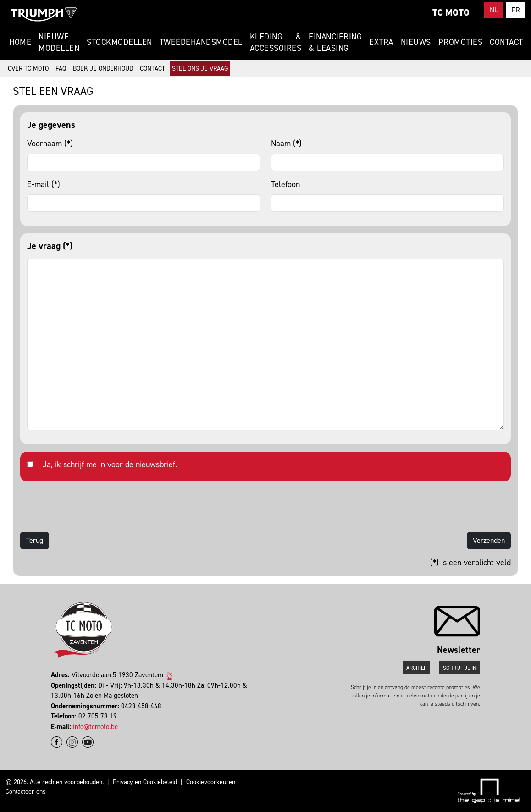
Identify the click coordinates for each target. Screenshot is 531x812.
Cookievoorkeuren (211, 782)
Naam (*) (286, 144)
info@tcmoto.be (95, 727)
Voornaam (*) (50, 144)
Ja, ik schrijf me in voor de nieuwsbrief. (110, 464)
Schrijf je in (460, 668)
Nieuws (416, 42)
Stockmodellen (119, 42)
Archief (416, 668)
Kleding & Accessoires (276, 42)
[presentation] (90, 507)
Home (20, 42)
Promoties (461, 42)
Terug (35, 540)
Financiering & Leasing (335, 42)
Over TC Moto (28, 69)
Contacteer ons (26, 792)
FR (516, 10)
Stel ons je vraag (200, 69)
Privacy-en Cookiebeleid (145, 782)
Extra (381, 42)
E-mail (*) (44, 184)
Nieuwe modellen (59, 42)
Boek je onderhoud (103, 69)
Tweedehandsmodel (201, 42)
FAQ (61, 69)
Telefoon (285, 184)
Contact (506, 42)
